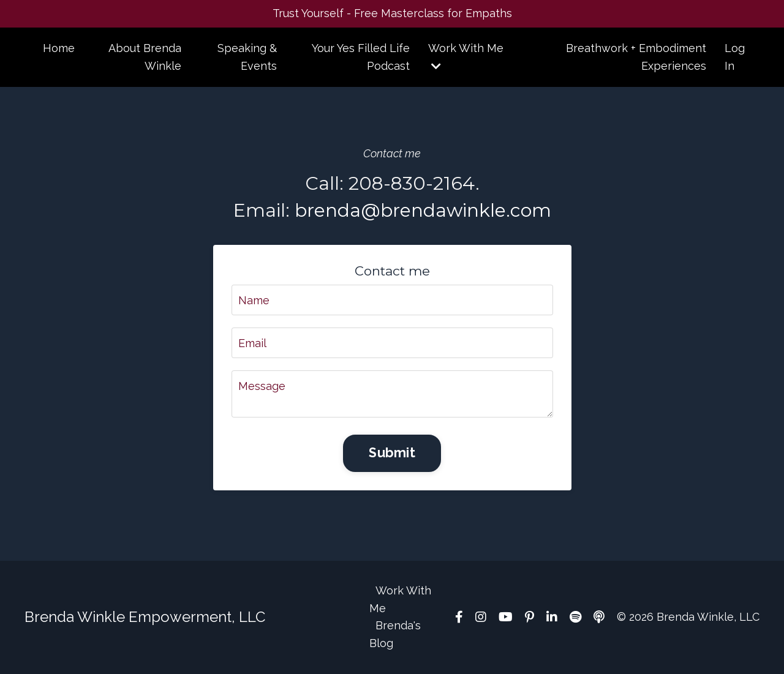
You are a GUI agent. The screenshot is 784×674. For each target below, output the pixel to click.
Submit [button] (392, 453)
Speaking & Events (247, 57)
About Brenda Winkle (145, 57)
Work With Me (466, 57)
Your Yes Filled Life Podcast (361, 57)
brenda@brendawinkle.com (423, 210)
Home (59, 48)
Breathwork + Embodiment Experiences (636, 57)
